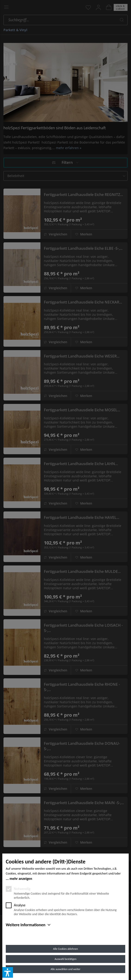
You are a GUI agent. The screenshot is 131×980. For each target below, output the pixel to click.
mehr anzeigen (21, 879)
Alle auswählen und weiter (65, 969)
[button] (8, 972)
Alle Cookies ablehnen (65, 949)
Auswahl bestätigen (65, 959)
